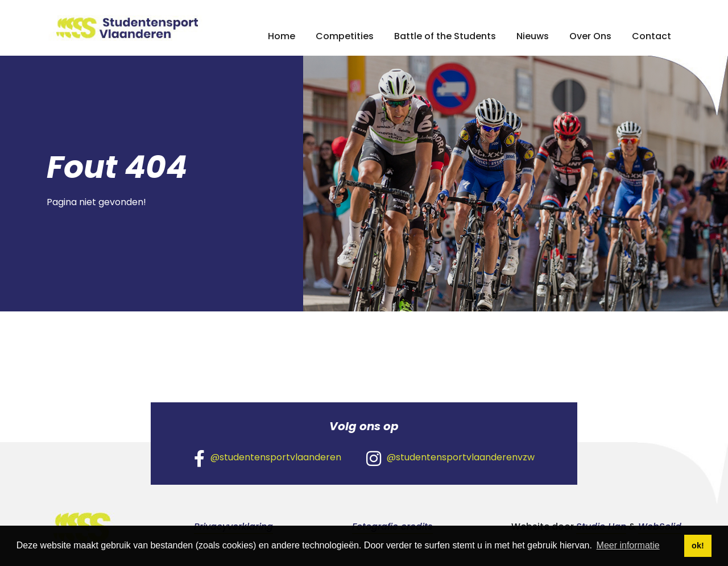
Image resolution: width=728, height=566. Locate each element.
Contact (652, 36)
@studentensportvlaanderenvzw (450, 458)
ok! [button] (698, 546)
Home (282, 36)
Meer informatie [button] (628, 545)
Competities (345, 36)
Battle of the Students (445, 36)
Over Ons (590, 36)
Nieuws (533, 36)
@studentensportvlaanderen (268, 458)
